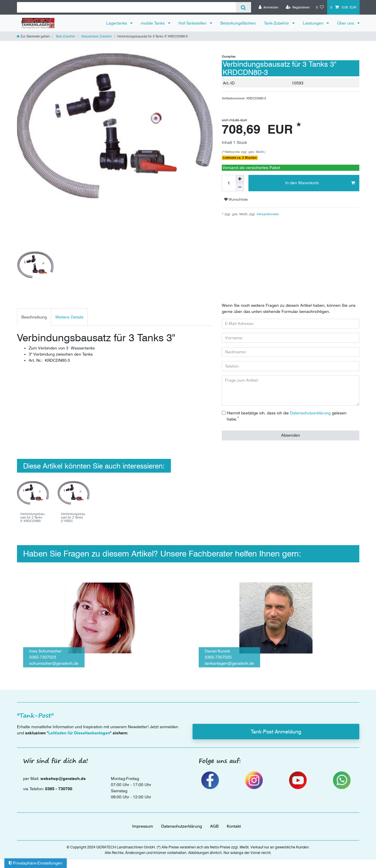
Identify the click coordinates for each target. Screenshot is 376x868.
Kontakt (234, 826)
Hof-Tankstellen (193, 23)
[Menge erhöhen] (240, 179)
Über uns (346, 23)
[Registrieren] (298, 7)
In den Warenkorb (320, 183)
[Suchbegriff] (127, 7)
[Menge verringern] (240, 187)
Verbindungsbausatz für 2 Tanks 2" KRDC (73, 517)
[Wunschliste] (320, 7)
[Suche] (243, 7)
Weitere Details (69, 317)
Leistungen (314, 23)
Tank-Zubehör (277, 23)
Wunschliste (236, 199)
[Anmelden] (269, 7)
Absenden (291, 435)
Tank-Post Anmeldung (276, 732)
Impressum (143, 826)
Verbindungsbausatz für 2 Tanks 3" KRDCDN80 (32, 517)
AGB (214, 826)
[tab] (34, 317)
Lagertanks (117, 23)
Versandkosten (267, 214)
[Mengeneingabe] (229, 183)
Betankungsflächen (238, 23)
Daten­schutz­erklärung (182, 826)
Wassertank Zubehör (96, 36)
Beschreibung (34, 317)
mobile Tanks (153, 23)
